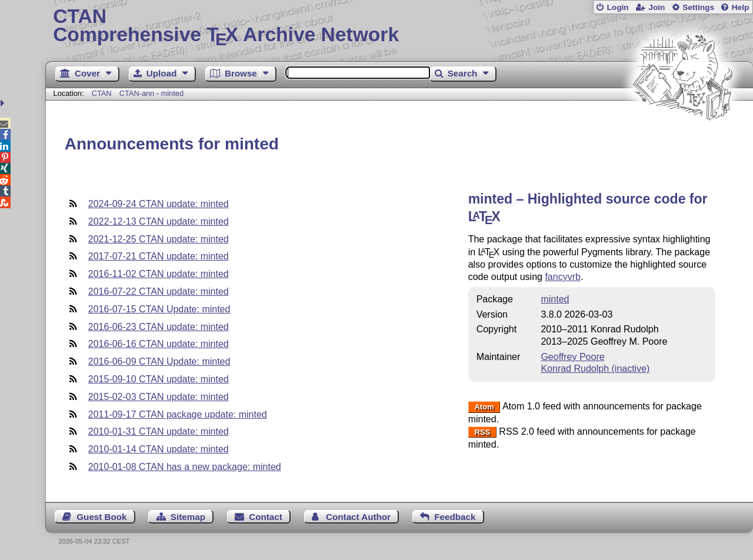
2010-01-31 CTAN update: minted (159, 431)
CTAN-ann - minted (151, 93)
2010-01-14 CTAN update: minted (159, 449)
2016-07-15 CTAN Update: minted (159, 309)
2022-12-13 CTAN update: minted (159, 221)
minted (555, 299)
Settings (698, 7)
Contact (266, 517)
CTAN (102, 93)
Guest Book (101, 517)
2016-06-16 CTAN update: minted (159, 344)
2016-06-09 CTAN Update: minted (159, 361)
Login (617, 7)
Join (657, 7)
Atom (484, 407)
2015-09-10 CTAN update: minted (159, 379)
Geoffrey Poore (572, 357)
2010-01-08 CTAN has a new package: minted (185, 467)
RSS (482, 432)
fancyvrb (562, 277)
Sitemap (188, 517)
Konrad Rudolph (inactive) (595, 369)
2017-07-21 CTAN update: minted (159, 256)
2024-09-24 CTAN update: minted (159, 204)
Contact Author (358, 517)
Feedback (455, 517)
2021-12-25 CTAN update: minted (159, 239)
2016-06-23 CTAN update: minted (159, 327)
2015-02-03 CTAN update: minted (159, 397)
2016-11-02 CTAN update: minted (159, 274)
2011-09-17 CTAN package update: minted (178, 414)
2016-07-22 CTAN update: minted (159, 291)
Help (741, 7)
